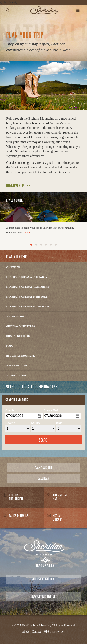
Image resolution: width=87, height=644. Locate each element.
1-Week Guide (15, 316)
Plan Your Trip (43, 467)
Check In (11, 410)
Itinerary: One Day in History (27, 297)
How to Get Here (18, 336)
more (28, 232)
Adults (35, 423)
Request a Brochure (20, 356)
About (25, 632)
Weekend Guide (17, 366)
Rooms (10, 423)
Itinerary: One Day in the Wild (27, 307)
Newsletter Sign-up (43, 596)
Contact (36, 632)
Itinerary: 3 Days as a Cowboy (27, 277)
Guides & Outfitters (20, 326)
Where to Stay (16, 375)
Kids (59, 423)
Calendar (13, 267)
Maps (10, 346)
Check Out (51, 410)
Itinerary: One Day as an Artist (28, 287)
